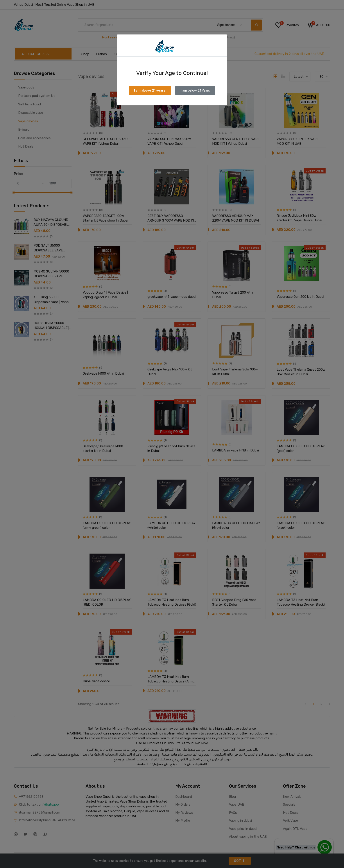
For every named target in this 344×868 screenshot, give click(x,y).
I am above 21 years (150, 90)
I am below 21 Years (195, 90)
